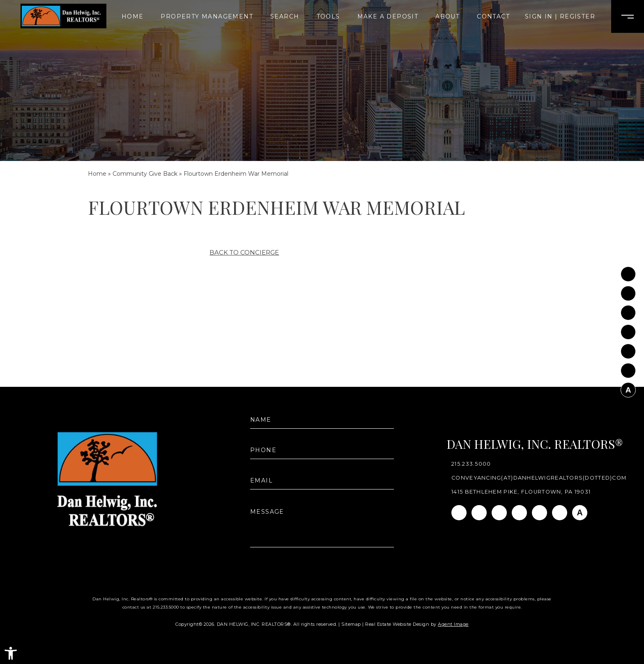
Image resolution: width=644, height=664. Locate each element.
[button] (11, 653)
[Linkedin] (628, 311)
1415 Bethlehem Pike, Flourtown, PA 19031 (521, 492)
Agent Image (453, 624)
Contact (493, 16)
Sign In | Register (560, 16)
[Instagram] (628, 292)
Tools (328, 16)
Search (285, 16)
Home (133, 16)
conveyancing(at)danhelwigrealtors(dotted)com (539, 478)
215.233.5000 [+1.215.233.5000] (471, 464)
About (447, 16)
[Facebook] (628, 272)
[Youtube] (628, 350)
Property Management (207, 16)
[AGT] (628, 388)
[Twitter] (628, 330)
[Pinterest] (628, 369)
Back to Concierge (244, 252)
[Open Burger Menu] (628, 16)
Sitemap (351, 624)
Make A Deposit (388, 16)
